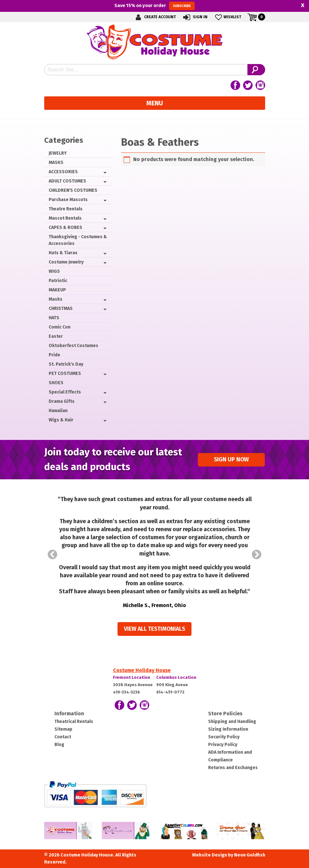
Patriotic (58, 281)
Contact (63, 737)
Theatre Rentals (66, 209)
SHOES (56, 383)
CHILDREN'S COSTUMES (73, 190)
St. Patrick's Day (66, 364)
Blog (59, 745)
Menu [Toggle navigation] (155, 103)
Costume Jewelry (66, 262)
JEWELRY (58, 153)
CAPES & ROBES (65, 227)
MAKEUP (57, 290)
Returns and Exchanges (233, 768)
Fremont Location (132, 677)
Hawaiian (58, 411)
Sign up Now (231, 460)
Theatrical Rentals (74, 722)
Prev (53, 555)
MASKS (56, 162)
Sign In (195, 17)
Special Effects (65, 392)
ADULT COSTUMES (67, 181)
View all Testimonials (154, 629)
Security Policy (224, 737)
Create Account (155, 17)
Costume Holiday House (142, 670)
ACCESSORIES (63, 172)
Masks (56, 299)
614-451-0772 (170, 692)
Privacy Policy (223, 745)
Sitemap (63, 729)
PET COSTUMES (65, 373)
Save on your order (154, 6)
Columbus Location (176, 677)
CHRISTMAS (61, 308)
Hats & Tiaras (63, 253)
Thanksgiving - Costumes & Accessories (78, 240)
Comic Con (60, 327)
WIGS (54, 271)
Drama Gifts (62, 401)
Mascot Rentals (65, 218)
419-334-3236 (126, 692)
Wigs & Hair (61, 420)
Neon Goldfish (250, 855)
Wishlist (228, 17)
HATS (54, 318)
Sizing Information (228, 729)
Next (257, 555)
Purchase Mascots (68, 200)
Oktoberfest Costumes (73, 346)
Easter (56, 336)
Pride (54, 355)
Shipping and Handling (232, 722)
